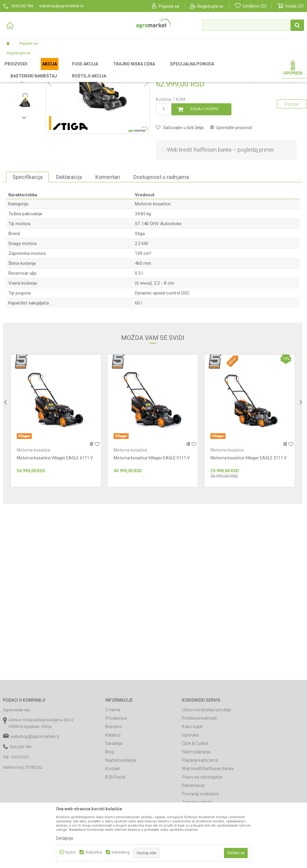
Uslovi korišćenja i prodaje (206, 773)
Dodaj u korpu (204, 172)
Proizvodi (35, 70)
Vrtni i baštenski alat (80, 70)
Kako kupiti (192, 789)
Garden (53, 70)
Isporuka (190, 798)
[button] (253, 25)
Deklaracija (69, 240)
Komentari (108, 240)
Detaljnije (65, 838)
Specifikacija (27, 240)
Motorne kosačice (136, 70)
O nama (113, 773)
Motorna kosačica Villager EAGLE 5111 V (152, 521)
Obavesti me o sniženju (277, 143)
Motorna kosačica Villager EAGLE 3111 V (249, 521)
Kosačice (109, 70)
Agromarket (13, 70)
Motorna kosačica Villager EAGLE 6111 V (55, 521)
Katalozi (113, 798)
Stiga (140, 296)
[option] (24, 114)
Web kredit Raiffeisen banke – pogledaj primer (221, 212)
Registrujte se (210, 6)
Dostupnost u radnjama (161, 240)
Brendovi (114, 789)
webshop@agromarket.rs (35, 799)
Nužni (70, 852)
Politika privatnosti (199, 781)
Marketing (121, 852)
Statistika (94, 852)
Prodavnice (116, 781)
